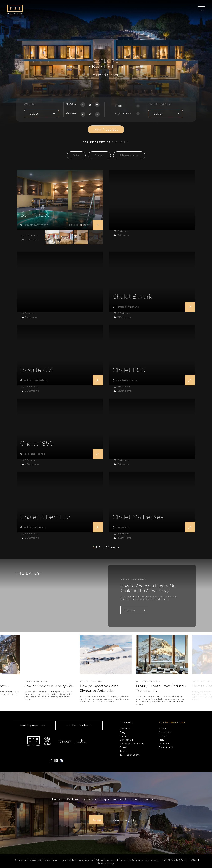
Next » (115, 547)
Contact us (126, 742)
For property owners (132, 745)
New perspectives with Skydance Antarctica (101, 689)
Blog (123, 734)
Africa (162, 730)
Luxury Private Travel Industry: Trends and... (157, 689)
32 (107, 547)
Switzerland (166, 749)
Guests (71, 104)
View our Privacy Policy (125, 822)
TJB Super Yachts (130, 757)
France (163, 738)
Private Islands (129, 155)
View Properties (106, 129)
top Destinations (172, 724)
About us (125, 730)
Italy (162, 742)
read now (134, 611)
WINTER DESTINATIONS (133, 579)
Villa (76, 155)
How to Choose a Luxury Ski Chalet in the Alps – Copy (151, 589)
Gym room (123, 113)
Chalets (99, 155)
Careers (124, 738)
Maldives (164, 745)
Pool (119, 106)
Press (123, 749)
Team (123, 753)
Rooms (71, 113)
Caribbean (165, 734)
